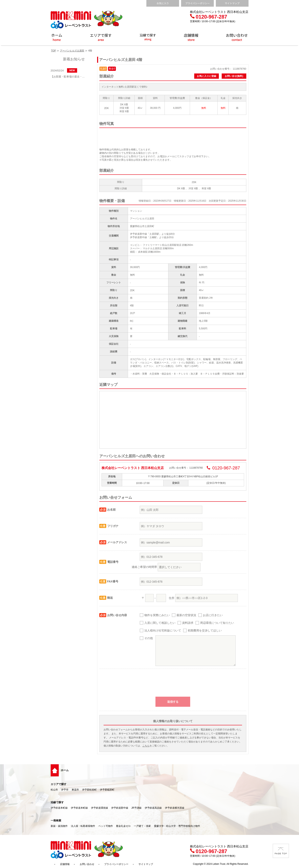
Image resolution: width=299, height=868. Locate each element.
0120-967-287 (209, 17)
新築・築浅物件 (59, 826)
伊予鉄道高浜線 (153, 808)
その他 (149, 638)
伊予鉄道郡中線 (120, 808)
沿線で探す (57, 802)
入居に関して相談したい (160, 623)
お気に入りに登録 (207, 76)
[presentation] (173, 685)
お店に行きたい (213, 615)
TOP (54, 51)
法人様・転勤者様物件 (83, 826)
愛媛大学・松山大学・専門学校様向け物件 (177, 826)
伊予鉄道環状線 (100, 808)
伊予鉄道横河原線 (175, 808)
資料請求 (188, 623)
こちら (146, 746)
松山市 (54, 790)
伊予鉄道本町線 (59, 808)
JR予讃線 (137, 808)
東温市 (75, 790)
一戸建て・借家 (142, 826)
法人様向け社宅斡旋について (163, 630)
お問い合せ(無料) (234, 76)
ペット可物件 (106, 826)
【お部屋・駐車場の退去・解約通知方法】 (69, 77)
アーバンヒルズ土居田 (72, 51)
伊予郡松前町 (89, 790)
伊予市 (65, 790)
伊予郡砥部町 (107, 790)
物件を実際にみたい (157, 615)
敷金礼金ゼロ (123, 826)
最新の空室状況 (186, 615)
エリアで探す (59, 784)
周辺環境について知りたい (217, 623)
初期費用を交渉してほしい (205, 630)
